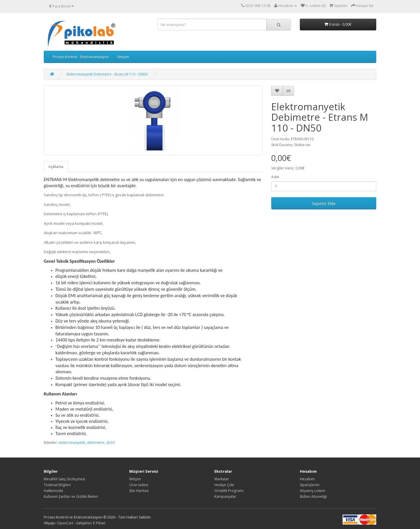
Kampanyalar (225, 496)
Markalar (222, 479)
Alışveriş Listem (313, 491)
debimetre (96, 443)
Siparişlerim (310, 485)
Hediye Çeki (224, 485)
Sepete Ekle (324, 203)
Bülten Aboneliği (313, 496)
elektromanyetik (72, 443)
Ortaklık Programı (229, 491)
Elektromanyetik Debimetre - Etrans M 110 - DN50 (107, 74)
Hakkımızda (53, 491)
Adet (275, 177)
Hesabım (307, 479)
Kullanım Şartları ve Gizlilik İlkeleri (71, 496)
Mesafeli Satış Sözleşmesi (64, 479)
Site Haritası (139, 491)
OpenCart (65, 523)
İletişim (123, 57)
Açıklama (56, 167)
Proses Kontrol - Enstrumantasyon (81, 57)
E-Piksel (99, 523)
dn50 (110, 443)
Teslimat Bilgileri (57, 485)
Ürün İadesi (139, 485)
